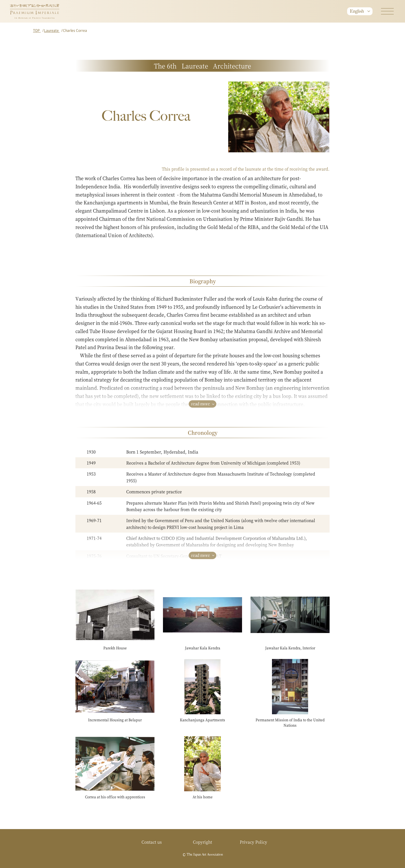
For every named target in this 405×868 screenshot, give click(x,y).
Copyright (202, 842)
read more (201, 404)
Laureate (52, 30)
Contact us (152, 842)
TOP (37, 30)
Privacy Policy (253, 842)
